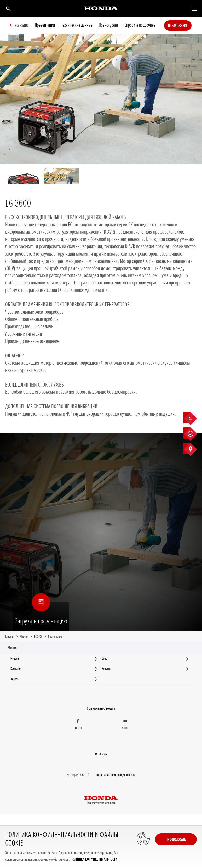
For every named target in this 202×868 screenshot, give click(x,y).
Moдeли (15, 659)
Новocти (106, 669)
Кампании (16, 669)
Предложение (186, 26)
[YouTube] (125, 725)
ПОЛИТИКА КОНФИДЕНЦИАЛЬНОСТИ (94, 860)
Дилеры (15, 679)
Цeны (105, 659)
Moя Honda (101, 754)
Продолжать (176, 839)
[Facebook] (78, 725)
